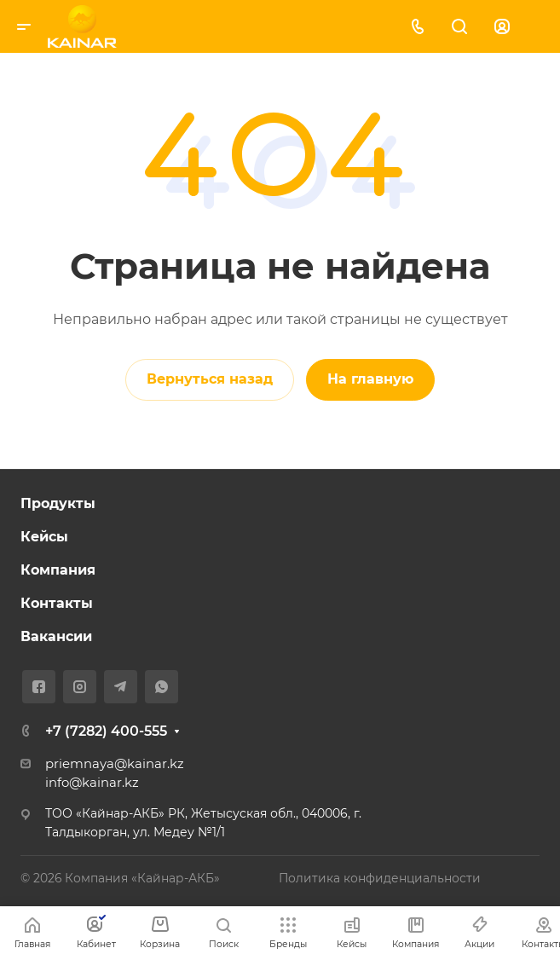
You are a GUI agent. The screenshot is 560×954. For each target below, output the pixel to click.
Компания (58, 570)
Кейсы (44, 537)
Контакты (57, 603)
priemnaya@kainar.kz (115, 764)
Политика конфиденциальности (380, 878)
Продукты (58, 503)
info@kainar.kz (92, 783)
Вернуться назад (210, 379)
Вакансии (56, 636)
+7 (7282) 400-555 (106, 731)
